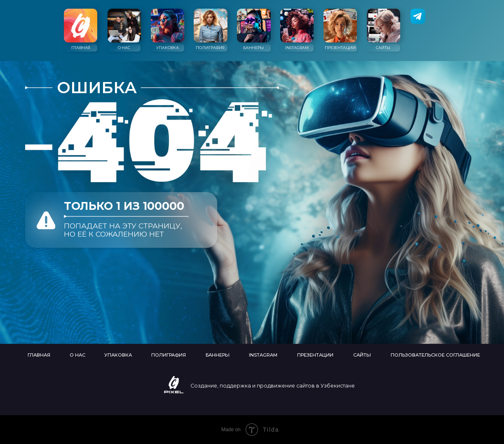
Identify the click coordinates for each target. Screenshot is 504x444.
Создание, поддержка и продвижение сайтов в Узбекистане (273, 386)
